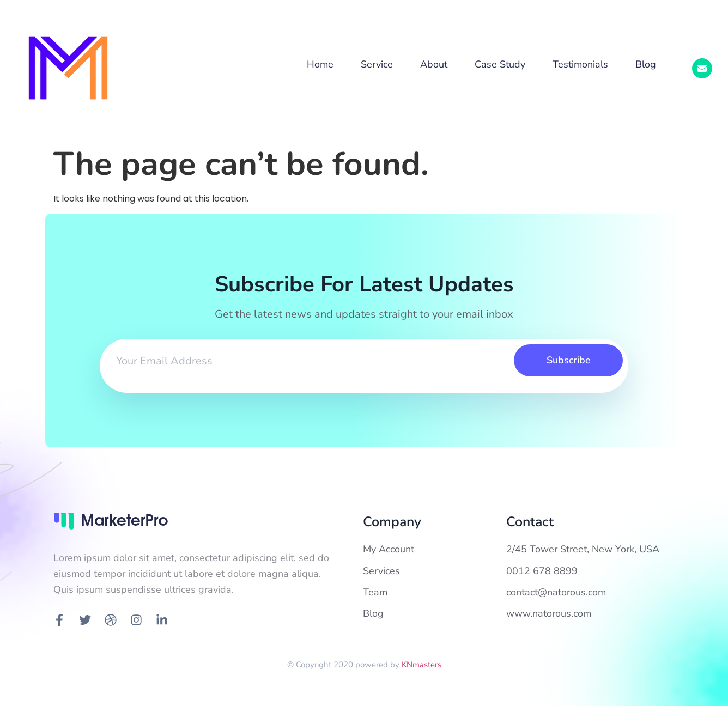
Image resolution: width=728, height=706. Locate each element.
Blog (646, 64)
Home (320, 64)
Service (377, 64)
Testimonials (580, 64)
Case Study (500, 64)
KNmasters (421, 665)
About (434, 64)
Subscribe (569, 360)
